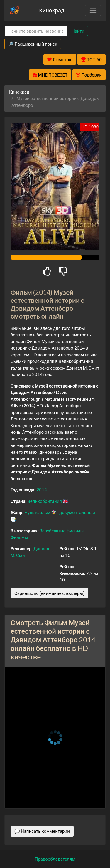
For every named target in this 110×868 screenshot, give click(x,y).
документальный (77, 512)
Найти (78, 31)
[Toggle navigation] (93, 10)
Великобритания (45, 501)
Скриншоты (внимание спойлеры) (49, 593)
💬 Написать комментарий (42, 831)
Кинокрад (52, 10)
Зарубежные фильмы (62, 531)
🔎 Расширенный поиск (33, 44)
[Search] (36, 31)
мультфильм (38, 512)
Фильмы (19, 537)
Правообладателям (55, 859)
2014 (42, 490)
